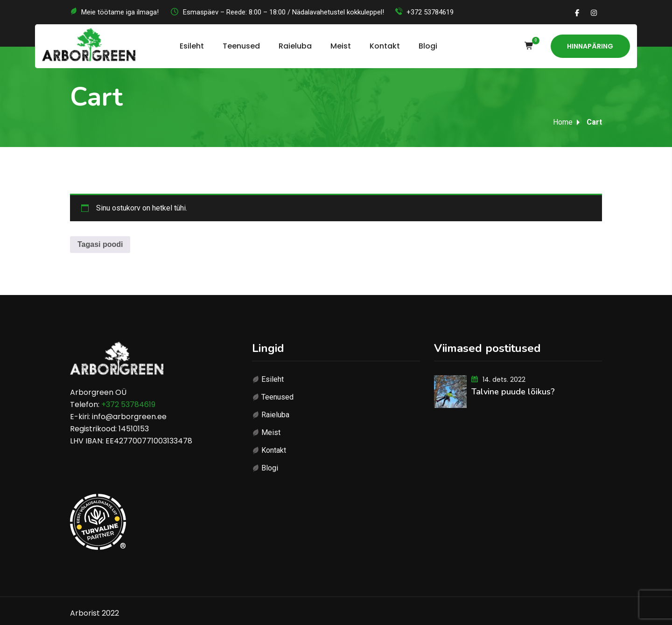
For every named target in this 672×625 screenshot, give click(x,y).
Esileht (192, 46)
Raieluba (295, 46)
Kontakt (385, 46)
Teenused (241, 46)
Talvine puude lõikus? (513, 392)
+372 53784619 (430, 12)
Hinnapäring (590, 46)
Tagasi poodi (100, 244)
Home (563, 122)
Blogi (428, 46)
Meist (341, 46)
